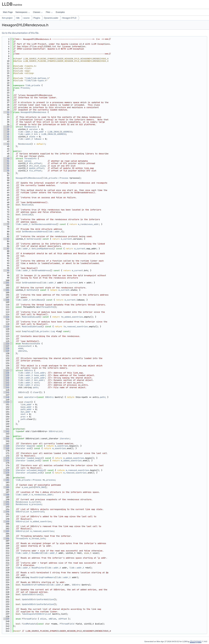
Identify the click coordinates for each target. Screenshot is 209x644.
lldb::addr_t (25, 132)
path (35, 387)
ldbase (38, 139)
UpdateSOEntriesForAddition (38, 599)
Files (49, 12)
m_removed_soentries (76, 327)
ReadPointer (38, 568)
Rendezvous (30, 127)
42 (6, 139)
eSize (43, 619)
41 (6, 137)
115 (6, 317)
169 (6, 448)
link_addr (40, 373)
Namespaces (23, 12)
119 (6, 327)
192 (6, 504)
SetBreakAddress (31, 283)
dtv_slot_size (37, 166)
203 (6, 531)
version (33, 129)
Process (25, 88)
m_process (49, 480)
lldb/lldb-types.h (36, 81)
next (37, 383)
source (27, 18)
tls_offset (35, 171)
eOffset (63, 619)
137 (6, 370)
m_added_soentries (73, 317)
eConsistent (25, 346)
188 (6, 495)
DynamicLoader (51, 18)
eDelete (22, 351)
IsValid (26, 215)
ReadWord (36, 553)
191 (6, 502)
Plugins (37, 18)
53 (6, 166)
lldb (18, 18)
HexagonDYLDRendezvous (33, 112)
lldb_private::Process (55, 178)
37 (6, 127)
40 (6, 134)
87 (6, 249)
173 (6, 458)
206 (6, 538)
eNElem (52, 619)
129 (6, 351)
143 (6, 385)
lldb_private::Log (45, 331)
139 (6, 375)
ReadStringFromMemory (43, 577)
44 (6, 144)
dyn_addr (39, 380)
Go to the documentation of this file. (20, 33)
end (29, 448)
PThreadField (29, 619)
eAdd (21, 348)
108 (6, 300)
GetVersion (33, 239)
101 (6, 283)
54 (6, 168)
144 (6, 387)
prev (37, 385)
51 (6, 161)
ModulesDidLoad (30, 317)
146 (6, 392)
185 (6, 487)
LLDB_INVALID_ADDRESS (60, 132)
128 (6, 348)
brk (36, 134)
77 (6, 224)
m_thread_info (37, 538)
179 (6, 473)
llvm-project (7, 18)
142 (6, 383)
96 (6, 270)
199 (6, 521)
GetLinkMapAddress (42, 249)
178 (6, 470)
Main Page (8, 12)
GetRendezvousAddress (44, 224)
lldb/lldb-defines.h (37, 78)
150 (6, 402)
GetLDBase (37, 300)
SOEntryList (55, 431)
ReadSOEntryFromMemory (35, 585)
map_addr (39, 132)
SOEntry (29, 370)
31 (6, 112)
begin (30, 446)
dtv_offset (35, 163)
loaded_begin (34, 458)
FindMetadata (29, 624)
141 (6, 380)
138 (6, 373)
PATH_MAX (40, 487)
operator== (30, 397)
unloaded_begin (35, 470)
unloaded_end (34, 473)
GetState (32, 290)
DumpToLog (27, 331)
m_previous (35, 504)
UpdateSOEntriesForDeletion (38, 604)
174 (6, 461)
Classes (38, 12)
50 (6, 158)
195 (6, 512)
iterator (64, 439)
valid (27, 161)
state (32, 137)
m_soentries (61, 446)
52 (6, 163)
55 (6, 171)
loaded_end (33, 461)
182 (6, 480)
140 (6, 378)
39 (6, 132)
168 (6, 446)
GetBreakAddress (41, 270)
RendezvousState (31, 344)
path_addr (40, 378)
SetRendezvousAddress (34, 232)
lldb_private (33, 85)
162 (6, 431)
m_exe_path (28, 487)
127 (6, 346)
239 (6, 619)
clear (36, 392)
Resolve (26, 205)
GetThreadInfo (46, 307)
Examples (60, 12)
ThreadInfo (30, 158)
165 (6, 439)
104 (6, 290)
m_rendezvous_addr (88, 224)
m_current (66, 239)
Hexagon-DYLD (69, 18)
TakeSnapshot (29, 614)
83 (6, 239)
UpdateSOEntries (31, 594)
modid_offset (36, 168)
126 (6, 344)
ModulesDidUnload (32, 327)
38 (6, 129)
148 (6, 397)
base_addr (40, 375)
